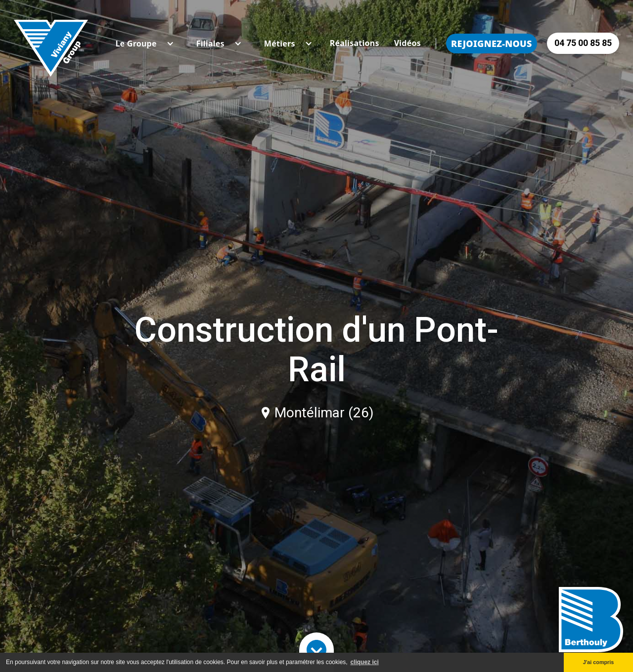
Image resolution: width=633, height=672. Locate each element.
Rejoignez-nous (492, 44)
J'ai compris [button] (599, 662)
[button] (136, 44)
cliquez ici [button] (364, 662)
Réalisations (355, 43)
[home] (51, 43)
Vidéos (407, 43)
